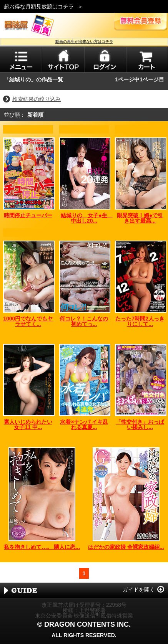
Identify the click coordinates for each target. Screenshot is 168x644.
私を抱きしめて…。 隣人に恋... (42, 547)
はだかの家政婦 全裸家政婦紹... (126, 547)
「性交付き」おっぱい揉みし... (140, 424)
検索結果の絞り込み (37, 99)
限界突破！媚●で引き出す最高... (140, 218)
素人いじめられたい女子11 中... (28, 424)
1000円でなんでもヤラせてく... (28, 321)
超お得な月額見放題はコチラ (39, 7)
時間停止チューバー (28, 215)
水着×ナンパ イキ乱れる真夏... (84, 424)
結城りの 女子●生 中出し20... (86, 218)
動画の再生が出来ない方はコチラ (84, 42)
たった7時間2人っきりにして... (140, 321)
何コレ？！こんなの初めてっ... (84, 321)
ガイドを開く (139, 590)
